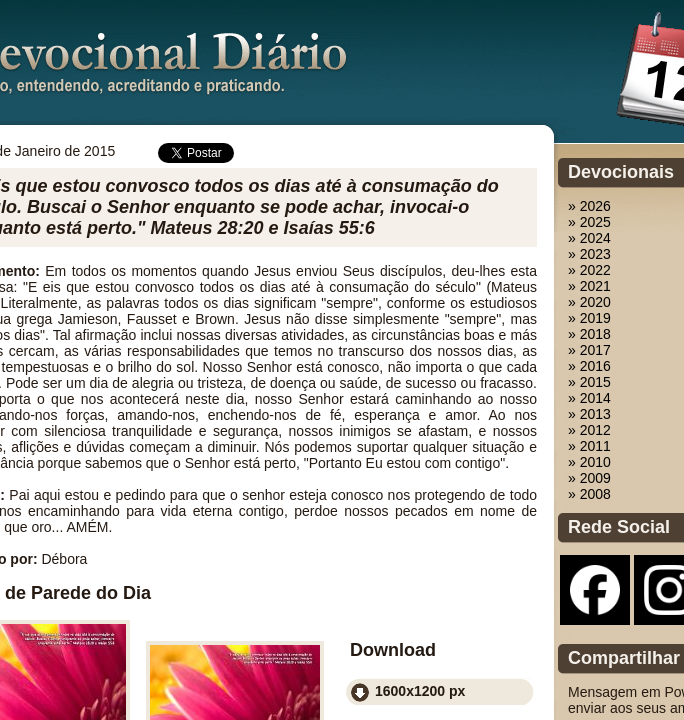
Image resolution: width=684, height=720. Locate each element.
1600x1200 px (420, 691)
